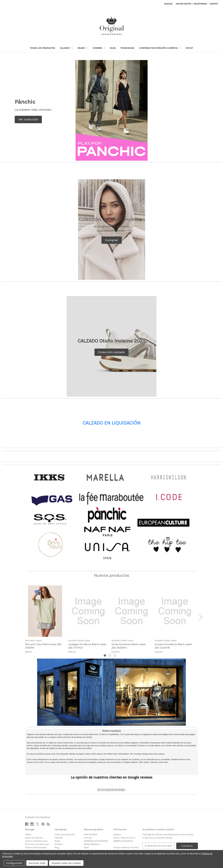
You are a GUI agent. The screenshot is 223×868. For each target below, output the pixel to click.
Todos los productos (42, 48)
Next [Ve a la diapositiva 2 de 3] (201, 617)
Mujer (83, 48)
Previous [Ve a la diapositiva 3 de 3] (19, 617)
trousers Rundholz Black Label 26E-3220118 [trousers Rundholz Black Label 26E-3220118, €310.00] (173, 646)
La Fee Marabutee (93, 846)
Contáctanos (32, 833)
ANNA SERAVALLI (92, 826)
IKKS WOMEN (90, 817)
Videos (28, 817)
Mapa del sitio (32, 839)
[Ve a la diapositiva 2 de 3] (110, 655)
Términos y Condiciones (37, 826)
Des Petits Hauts (92, 839)
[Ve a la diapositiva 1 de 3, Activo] (105, 655)
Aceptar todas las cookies (66, 863)
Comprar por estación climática (160, 48)
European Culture (93, 843)
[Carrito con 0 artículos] (214, 4)
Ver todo (88, 849)
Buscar (168, 4)
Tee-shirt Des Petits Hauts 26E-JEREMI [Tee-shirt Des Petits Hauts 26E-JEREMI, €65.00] (44, 646)
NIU (86, 836)
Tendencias (127, 48)
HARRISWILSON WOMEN (96, 823)
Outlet (189, 48)
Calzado (66, 48)
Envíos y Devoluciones (36, 823)
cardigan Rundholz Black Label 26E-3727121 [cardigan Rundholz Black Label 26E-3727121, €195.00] (87, 646)
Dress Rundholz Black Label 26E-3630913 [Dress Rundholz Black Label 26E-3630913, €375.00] (129, 646)
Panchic (88, 820)
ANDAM (87, 833)
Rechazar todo (37, 863)
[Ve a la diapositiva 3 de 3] (115, 655)
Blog (113, 48)
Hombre (99, 48)
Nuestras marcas (34, 820)
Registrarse (200, 4)
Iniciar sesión (183, 4)
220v (86, 830)
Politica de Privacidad (36, 830)
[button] (28, 119)
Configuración (14, 863)
